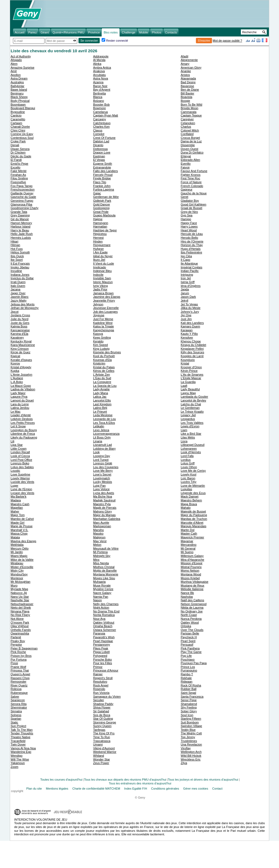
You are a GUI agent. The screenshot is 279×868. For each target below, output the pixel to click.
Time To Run (102, 737)
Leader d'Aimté (21, 415)
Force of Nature (191, 182)
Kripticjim (99, 363)
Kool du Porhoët (104, 356)
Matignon (99, 537)
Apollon (16, 75)
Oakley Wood (190, 622)
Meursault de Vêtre (106, 548)
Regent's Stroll (103, 678)
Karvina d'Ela (19, 334)
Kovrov (15, 363)
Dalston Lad (101, 141)
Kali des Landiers (192, 323)
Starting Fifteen (191, 719)
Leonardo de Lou (105, 419)
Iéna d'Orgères (191, 286)
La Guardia (188, 382)
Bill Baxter (187, 93)
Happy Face (189, 223)
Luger (14, 486)
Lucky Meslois (103, 482)
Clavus (98, 130)
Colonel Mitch (190, 130)
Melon (97, 545)
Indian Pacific (190, 271)
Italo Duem (18, 286)
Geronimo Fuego (22, 201)
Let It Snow (18, 426)
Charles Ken (101, 127)
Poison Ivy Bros (21, 656)
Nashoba (187, 597)
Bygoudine (18, 112)
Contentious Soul (22, 138)
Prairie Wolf (18, 667)
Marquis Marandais (193, 526)
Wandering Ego (21, 752)
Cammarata (189, 112)
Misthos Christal (104, 567)
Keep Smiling (102, 338)
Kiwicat (15, 356)
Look (96, 452)
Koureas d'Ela (102, 360)
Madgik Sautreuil (104, 500)
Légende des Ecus (193, 493)
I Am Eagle (100, 252)
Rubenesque (19, 693)
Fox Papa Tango (22, 186)
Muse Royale (102, 585)
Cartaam (16, 123)
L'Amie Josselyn (21, 375)
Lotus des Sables (22, 467)
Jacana (16, 289)
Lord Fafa (187, 456)
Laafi (184, 386)
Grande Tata (19, 212)
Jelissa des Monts (23, 304)
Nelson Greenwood (194, 604)
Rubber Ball (189, 689)
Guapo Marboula (104, 215)
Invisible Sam (102, 278)
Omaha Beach (103, 626)
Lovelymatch (102, 478)
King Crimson (20, 349)
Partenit (16, 637)
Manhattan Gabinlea (107, 519)
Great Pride (101, 212)
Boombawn (18, 105)
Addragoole (101, 56)
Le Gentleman (190, 408)
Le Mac (16, 412)
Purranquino (189, 670)
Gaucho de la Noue (194, 193)
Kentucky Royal (21, 341)
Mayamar (187, 541)
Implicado (100, 267)
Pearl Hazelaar (103, 641)
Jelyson (98, 304)
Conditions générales (165, 789)
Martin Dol (187, 530)
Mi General (188, 548)
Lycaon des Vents (22, 493)
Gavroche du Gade (23, 197)
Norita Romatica (104, 615)
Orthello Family (21, 630)
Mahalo (186, 508)
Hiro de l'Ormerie (192, 241)
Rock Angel (101, 685)
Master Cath (189, 533)
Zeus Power (101, 763)
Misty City (17, 571)
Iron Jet (186, 278)
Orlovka (186, 626)
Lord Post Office (21, 460)
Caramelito (18, 119)
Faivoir (185, 167)
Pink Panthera (190, 648)
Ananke (186, 71)
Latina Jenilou (20, 408)
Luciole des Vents (22, 482)
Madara (16, 500)
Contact (217, 789)
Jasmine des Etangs (107, 297)
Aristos (185, 75)
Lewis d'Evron (190, 426)
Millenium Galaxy (192, 556)
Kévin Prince (189, 371)
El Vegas (99, 160)
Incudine (16, 271)
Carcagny (100, 119)
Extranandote (102, 167)
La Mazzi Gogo (21, 386)
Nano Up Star (20, 597)
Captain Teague (191, 115)
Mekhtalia (17, 545)
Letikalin (99, 426)
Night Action (101, 608)
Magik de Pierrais (105, 508)
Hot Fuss (17, 249)
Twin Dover (18, 744)
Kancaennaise (20, 330)
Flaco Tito (100, 182)
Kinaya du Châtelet (193, 345)
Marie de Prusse (22, 526)
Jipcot (15, 312)
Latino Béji (100, 408)
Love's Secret (102, 474)
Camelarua (101, 112)
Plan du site (34, 789)
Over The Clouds (192, 630)
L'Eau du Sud (102, 378)
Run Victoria (101, 693)
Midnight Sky (102, 556)
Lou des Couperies (106, 467)
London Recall (20, 452)
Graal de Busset (191, 208)
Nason (98, 600)
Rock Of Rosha (191, 685)
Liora (184, 441)
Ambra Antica (102, 68)
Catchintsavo (102, 123)
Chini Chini (18, 130)
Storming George (105, 722)
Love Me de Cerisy (193, 471)
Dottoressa (100, 149)
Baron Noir (100, 86)
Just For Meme (103, 319)
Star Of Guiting (103, 719)
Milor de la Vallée (22, 560)
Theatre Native (20, 737)
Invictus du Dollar (22, 278)
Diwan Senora (20, 149)
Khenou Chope (191, 341)
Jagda (185, 289)
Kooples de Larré (192, 356)
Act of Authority (21, 56)
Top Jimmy (188, 737)
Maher (15, 511)
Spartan (16, 719)
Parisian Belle (190, 633)
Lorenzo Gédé (103, 463)
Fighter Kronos (190, 175)
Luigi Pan (99, 486)
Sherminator (19, 707)
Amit (14, 71)
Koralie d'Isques (21, 360)
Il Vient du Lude (104, 263)
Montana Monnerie (106, 574)
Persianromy (102, 645)
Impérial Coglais (191, 267)
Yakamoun (18, 763)
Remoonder (19, 682)
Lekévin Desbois (22, 419)
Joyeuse (99, 315)
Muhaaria (99, 582)
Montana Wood (191, 574)
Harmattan (100, 226)
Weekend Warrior (105, 752)
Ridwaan (186, 682)
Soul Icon (187, 715)
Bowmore (100, 108)
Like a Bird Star (191, 434)
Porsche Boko (103, 660)
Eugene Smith (103, 164)
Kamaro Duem (190, 326)
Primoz (98, 667)
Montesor (17, 578)
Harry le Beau (20, 230)
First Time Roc (190, 178)
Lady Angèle (101, 389)
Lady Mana (101, 393)
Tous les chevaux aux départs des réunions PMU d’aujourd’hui (125, 780)
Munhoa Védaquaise (194, 582)
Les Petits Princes (23, 423)
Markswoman (102, 526)
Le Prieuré (100, 412)
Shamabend (189, 704)
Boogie (185, 101)
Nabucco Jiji (19, 593)
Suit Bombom (190, 722)
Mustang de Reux (192, 585)
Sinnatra (16, 711)
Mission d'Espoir (192, 563)
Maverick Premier (192, 537)
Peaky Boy (18, 641)
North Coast (189, 615)
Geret (184, 197)
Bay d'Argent (102, 90)
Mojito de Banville (105, 571)
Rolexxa (16, 689)
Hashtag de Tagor (105, 230)
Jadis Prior (100, 289)
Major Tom (18, 515)
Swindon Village (191, 726)
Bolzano (99, 101)
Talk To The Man (22, 730)
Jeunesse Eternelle (106, 308)
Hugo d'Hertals (191, 249)
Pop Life (186, 656)
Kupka (15, 371)
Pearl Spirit (188, 641)
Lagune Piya (19, 397)
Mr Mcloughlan (20, 582)
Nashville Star (20, 600)
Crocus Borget (190, 138)
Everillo (186, 164)
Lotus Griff (188, 463)
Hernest (98, 238)
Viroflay (186, 748)
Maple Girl (17, 523)
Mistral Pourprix (191, 567)
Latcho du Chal (191, 404)
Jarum (185, 293)
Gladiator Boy (190, 201)
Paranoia (99, 633)
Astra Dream (19, 78)
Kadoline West (103, 323)
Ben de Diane (190, 90)
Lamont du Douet (22, 400)
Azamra (98, 82)
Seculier (99, 700)
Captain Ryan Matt (106, 115)
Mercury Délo (20, 548)
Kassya (98, 334)
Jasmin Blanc (20, 297)
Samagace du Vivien (107, 697)
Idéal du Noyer (103, 256)
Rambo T (187, 674)
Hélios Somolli (20, 252)
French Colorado (192, 186)
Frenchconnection (23, 189)
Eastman (99, 156)
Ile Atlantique (189, 263)
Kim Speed (101, 345)
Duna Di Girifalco (192, 152)
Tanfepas (99, 730)
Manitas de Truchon (194, 519)
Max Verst (100, 541)
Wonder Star (102, 759)
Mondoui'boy (19, 574)
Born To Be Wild (191, 105)
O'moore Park (20, 622)
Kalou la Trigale (104, 326)
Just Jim (186, 319)
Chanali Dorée (20, 127)
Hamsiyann (101, 223)
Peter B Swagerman (24, 648)
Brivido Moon (189, 108)
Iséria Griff (188, 282)
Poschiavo (188, 660)
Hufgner (98, 249)
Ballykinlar (17, 86)
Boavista (186, 97)
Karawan (187, 330)
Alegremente (189, 60)
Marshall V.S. (19, 530)
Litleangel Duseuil (192, 445)
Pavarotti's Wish (104, 637)
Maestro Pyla (102, 504)
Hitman (15, 245)
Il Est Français (20, 263)
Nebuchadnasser (22, 604)
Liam (184, 430)
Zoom (14, 767)
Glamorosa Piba (21, 204)
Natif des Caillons (192, 600)
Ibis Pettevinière (191, 252)
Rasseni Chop (20, 678)
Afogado (16, 60)
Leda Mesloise (103, 415)
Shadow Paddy (103, 704)
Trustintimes (189, 741)
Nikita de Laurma (192, 608)
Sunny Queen (102, 726)
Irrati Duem (18, 282)
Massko (98, 533)
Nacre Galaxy (102, 593)
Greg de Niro (189, 212)
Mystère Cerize (103, 589)
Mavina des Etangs (23, 541)
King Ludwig (101, 349)
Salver (15, 697)
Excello (16, 167)
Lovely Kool (188, 474)
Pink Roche (18, 652)
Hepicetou (100, 234)
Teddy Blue (188, 730)
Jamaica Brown (104, 293)
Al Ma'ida (99, 60)
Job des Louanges (105, 312)
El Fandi (16, 160)
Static (14, 722)
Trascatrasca (102, 741)
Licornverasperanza (106, 434)
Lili (13, 441)
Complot (99, 134)
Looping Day (102, 456)
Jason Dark (188, 297)
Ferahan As (18, 175)
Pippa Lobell (101, 652)
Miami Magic (19, 556)
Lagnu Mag (188, 393)
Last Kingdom (102, 404)
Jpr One (186, 315)
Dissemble (188, 145)
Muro (14, 585)
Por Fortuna (19, 660)
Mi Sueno (187, 552)
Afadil (184, 56)
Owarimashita (20, 633)
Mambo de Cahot (22, 519)
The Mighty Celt (191, 733)
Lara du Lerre (20, 404)
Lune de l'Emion (21, 489)
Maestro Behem (191, 500)
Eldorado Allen (190, 160)
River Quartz (19, 685)
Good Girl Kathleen (193, 204)
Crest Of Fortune (104, 138)
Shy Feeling (189, 707)
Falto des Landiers (106, 171)
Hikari (14, 241)
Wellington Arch (191, 752)
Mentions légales (57, 789)
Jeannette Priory (104, 300)
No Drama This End (106, 611)
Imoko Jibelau (20, 267)
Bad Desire (188, 82)
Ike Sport (17, 260)
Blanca (98, 97)
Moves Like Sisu (104, 578)
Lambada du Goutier (194, 397)
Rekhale (186, 678)
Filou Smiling (19, 178)
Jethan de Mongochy (25, 308)
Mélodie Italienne (192, 589)
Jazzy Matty (19, 300)
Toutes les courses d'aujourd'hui (61, 780)
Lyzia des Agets (104, 493)
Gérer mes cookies (196, 789)
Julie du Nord (19, 319)
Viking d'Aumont (104, 748)
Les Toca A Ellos (104, 423)
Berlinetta (100, 93)
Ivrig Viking (101, 286)
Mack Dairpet (189, 496)
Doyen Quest (189, 149)
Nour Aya (99, 619)
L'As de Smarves (192, 375)
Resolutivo (100, 682)
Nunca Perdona (191, 619)
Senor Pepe (189, 700)
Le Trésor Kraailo (192, 412)
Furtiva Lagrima (104, 189)
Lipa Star (17, 445)
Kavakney (17, 338)
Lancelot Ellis (102, 400)
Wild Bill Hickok (191, 756)
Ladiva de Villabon (23, 389)
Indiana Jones (20, 275)
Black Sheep (19, 97)
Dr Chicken (18, 152)
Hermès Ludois (21, 238)
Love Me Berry (103, 471)
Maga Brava (189, 504)
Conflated (187, 134)
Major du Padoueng (194, 515)
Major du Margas (104, 515)
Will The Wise (20, 759)
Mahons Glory (103, 511)
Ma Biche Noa (103, 496)
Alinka (97, 64)
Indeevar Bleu (102, 271)
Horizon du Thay (192, 245)
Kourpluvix (188, 360)
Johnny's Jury (190, 312)
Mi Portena (100, 552)
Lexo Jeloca (101, 430)
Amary (185, 64)
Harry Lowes (189, 226)
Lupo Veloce (101, 489)
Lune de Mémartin (193, 486)
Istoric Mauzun (103, 282)
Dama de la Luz (191, 141)
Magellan (17, 508)
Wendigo (16, 756)
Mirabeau (17, 563)
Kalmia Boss (19, 326)
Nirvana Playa (20, 611)
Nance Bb (187, 593)
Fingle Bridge (102, 178)
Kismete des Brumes (107, 352)
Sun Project (18, 726)
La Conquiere (102, 382)
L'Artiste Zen (102, 375)
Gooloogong (101, 208)
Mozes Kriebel (190, 578)
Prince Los (188, 667)
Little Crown (19, 449)
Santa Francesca (192, 697)
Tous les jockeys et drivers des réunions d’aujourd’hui (203, 780)
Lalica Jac (100, 397)
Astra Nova (101, 78)
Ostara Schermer (105, 630)
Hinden (98, 241)
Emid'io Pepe (19, 164)
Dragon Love (102, 152)
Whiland (99, 756)
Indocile (98, 275)
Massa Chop (19, 533)
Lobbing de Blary (104, 449)
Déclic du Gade (21, 156)
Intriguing (187, 275)
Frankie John (102, 186)
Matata (15, 537)
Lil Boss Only (102, 437)
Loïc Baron (188, 478)
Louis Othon (189, 467)
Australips (17, 82)
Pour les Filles (103, 663)
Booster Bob (101, 105)
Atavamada (188, 78)
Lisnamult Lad (103, 445)
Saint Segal (188, 693)
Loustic (15, 471)
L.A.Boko (17, 382)
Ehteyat (186, 156)
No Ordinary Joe (192, 611)
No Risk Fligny (20, 615)
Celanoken (188, 123)
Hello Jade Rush (22, 234)
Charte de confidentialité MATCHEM (96, 789)
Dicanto (98, 145)
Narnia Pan (101, 597)
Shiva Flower (102, 707)
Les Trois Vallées (192, 423)
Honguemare (102, 245)
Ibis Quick (17, 256)
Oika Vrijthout (20, 626)
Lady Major (18, 393)
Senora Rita (19, 704)
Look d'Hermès (191, 452)
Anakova (99, 71)
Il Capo (185, 260)
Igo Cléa (186, 256)
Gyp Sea (186, 215)
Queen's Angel (20, 674)
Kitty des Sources (192, 352)
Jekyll (184, 300)
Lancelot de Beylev (193, 400)
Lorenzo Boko (20, 463)
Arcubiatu (100, 75)
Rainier (98, 674)
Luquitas (186, 489)
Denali (15, 145)
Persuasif (187, 645)
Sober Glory (189, 711)
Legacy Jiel (188, 415)
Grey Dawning (20, 215)
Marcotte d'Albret (192, 523)
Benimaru (17, 93)
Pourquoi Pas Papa (194, 663)
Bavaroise (187, 86)
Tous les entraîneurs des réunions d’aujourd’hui (140, 783)
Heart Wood (189, 230)
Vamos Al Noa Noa (23, 748)
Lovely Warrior (20, 478)
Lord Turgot (101, 460)
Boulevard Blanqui (23, 108)
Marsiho (98, 530)
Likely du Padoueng (24, 437)
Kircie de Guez (20, 352)
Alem (14, 64)
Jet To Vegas (189, 304)
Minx (96, 560)
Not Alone (17, 619)
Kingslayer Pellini (192, 349)
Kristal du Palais (104, 367)
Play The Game (191, 652)
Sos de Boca (102, 715)
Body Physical (20, 101)
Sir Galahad (101, 711)
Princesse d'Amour (106, 670)
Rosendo (99, 689)
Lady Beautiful (190, 389)
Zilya (184, 763)
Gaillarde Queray (22, 193)
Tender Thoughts (22, 733)
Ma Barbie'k (19, 496)
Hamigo (186, 219)
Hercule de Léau (192, 234)
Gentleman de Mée (106, 197)
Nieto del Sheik (21, 608)
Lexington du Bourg (24, 430)
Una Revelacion (191, 744)
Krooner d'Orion (191, 367)
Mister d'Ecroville (22, 567)
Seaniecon (18, 700)
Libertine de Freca (23, 434)
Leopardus (188, 419)
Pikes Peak (101, 648)
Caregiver (187, 119)
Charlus (186, 127)
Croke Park (18, 141)
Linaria (98, 441)
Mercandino (189, 545)
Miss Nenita (101, 563)
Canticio (16, 115)
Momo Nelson (190, 571)
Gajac (97, 193)
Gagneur (186, 189)
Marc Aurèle (101, 523)
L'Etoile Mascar (191, 378)
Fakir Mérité (19, 171)
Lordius (186, 460)
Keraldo (98, 341)
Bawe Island (19, 90)
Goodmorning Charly (25, 208)
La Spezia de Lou (105, 386)
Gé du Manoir (20, 219)
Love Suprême (20, 474)
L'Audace (17, 378)
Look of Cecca (20, 456)
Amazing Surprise (22, 68)
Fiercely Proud (103, 175)
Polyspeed (100, 656)
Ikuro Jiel (99, 260)
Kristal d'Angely (21, 367)
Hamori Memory (21, 223)
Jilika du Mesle (190, 308)
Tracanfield (18, 741)
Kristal (185, 363)
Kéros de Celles (104, 371)
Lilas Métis (188, 437)
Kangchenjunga (104, 330)
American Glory (191, 68)
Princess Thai (20, 670)
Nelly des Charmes (106, 604)
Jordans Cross (20, 315)
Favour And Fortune (194, 171)
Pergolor (16, 645)
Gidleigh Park (102, 201)
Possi (14, 663)
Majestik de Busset (193, 511)
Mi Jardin (17, 552)
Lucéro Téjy (189, 482)
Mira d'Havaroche (192, 560)
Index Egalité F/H (136, 789)
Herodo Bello (189, 238)
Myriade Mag (19, 589)
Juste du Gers (20, 323)
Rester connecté (117, 41)
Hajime (98, 219)
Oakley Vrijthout (104, 622)
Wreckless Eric (191, 759)
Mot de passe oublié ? (228, 41)
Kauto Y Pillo (189, 334)
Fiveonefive (18, 182)
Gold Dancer (102, 204)
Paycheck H (189, 637)
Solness (16, 715)
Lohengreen (189, 449)
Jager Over (18, 293)
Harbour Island (20, 226)
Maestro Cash (20, 504)
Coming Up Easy (22, 134)
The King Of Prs (104, 733)
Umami (98, 744)
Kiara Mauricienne (23, 345)
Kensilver (187, 338)
